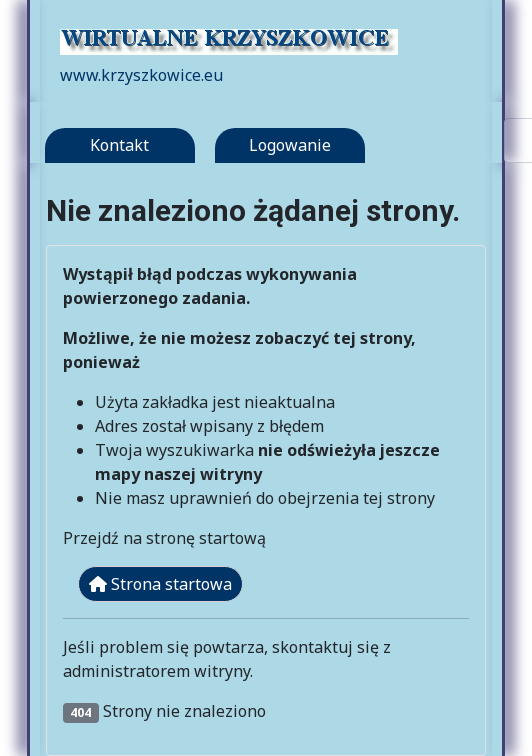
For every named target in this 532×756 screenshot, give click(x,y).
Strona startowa (160, 584)
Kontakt (119, 145)
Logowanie (290, 145)
